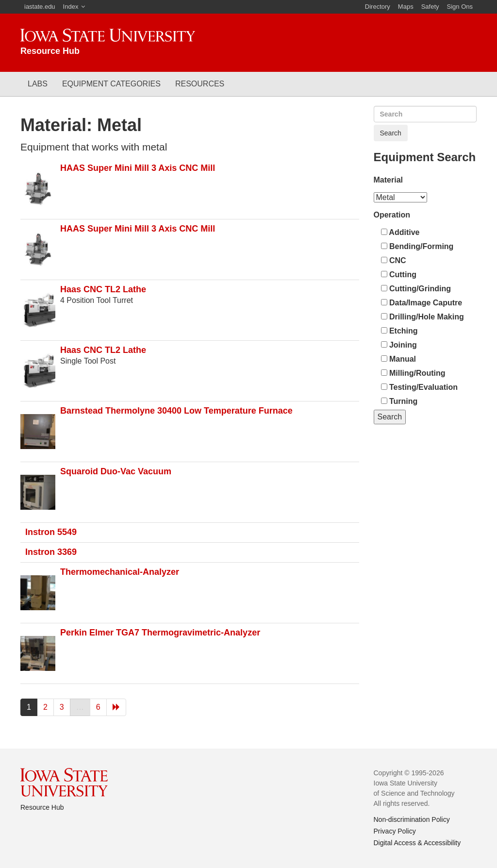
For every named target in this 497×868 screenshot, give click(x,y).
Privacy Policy (395, 831)
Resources (200, 84)
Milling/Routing (413, 373)
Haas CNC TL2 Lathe (103, 289)
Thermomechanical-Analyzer (120, 572)
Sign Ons (460, 7)
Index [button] (71, 7)
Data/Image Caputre (422, 303)
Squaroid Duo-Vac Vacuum (116, 471)
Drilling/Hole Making (422, 317)
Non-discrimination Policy (412, 819)
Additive (400, 232)
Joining (399, 345)
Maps (406, 7)
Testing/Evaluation (420, 387)
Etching (399, 331)
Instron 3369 (51, 552)
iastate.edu (40, 7)
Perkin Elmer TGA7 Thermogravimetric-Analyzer (160, 633)
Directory (378, 7)
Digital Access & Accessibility (417, 843)
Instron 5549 (51, 532)
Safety (430, 7)
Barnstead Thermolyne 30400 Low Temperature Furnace (176, 411)
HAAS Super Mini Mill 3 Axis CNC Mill (138, 168)
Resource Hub (42, 807)
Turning (399, 401)
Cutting (399, 275)
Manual (399, 359)
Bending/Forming (417, 246)
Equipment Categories (111, 84)
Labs (38, 84)
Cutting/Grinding (416, 289)
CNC (394, 260)
